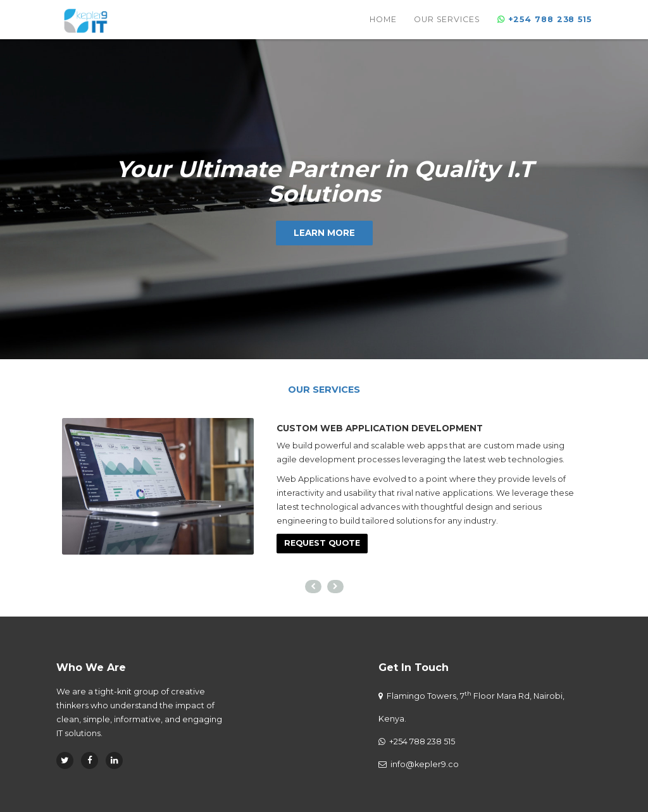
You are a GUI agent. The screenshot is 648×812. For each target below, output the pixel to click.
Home (383, 28)
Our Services (447, 28)
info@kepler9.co (425, 764)
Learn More (324, 233)
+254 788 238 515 (421, 741)
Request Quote (322, 543)
